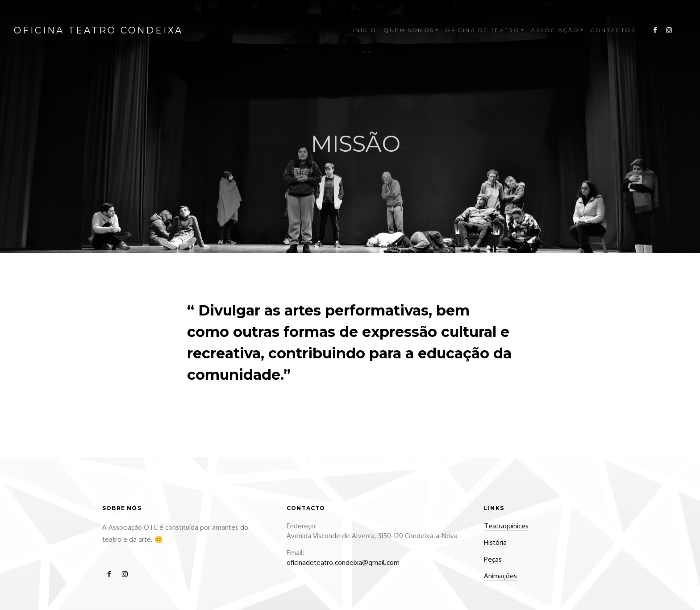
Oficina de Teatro (482, 30)
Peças (493, 559)
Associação (555, 30)
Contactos (613, 30)
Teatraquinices (506, 526)
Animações (500, 576)
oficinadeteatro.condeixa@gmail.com (343, 562)
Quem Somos (409, 30)
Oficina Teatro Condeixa (98, 30)
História (495, 542)
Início (365, 30)
